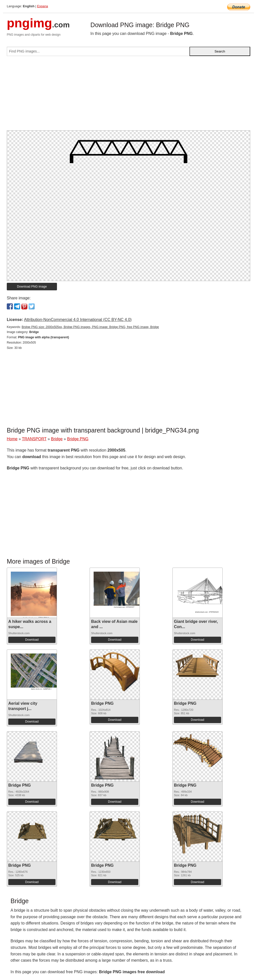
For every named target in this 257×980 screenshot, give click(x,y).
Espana (43, 6)
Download (32, 640)
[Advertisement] (128, 95)
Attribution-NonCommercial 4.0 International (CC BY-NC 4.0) (78, 320)
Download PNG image (32, 287)
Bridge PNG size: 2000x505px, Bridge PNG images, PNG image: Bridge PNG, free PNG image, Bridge (90, 327)
